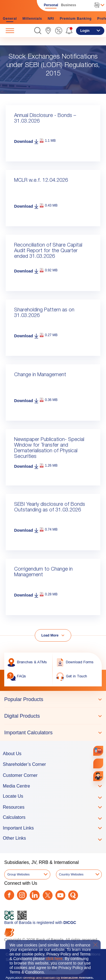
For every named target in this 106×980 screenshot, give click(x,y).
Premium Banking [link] (76, 19)
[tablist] (53, 716)
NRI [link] (51, 19)
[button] (38, 31)
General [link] (10, 19)
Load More (50, 635)
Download (24, 141)
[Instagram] (22, 895)
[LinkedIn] (35, 895)
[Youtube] (60, 895)
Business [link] (69, 5)
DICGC (70, 923)
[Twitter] (48, 895)
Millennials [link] (32, 19)
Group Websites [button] (19, 874)
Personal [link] (51, 5)
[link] (48, 31)
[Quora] (73, 895)
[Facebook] (9, 895)
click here (54, 959)
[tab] (53, 699)
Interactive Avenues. (77, 977)
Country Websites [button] (71, 874)
